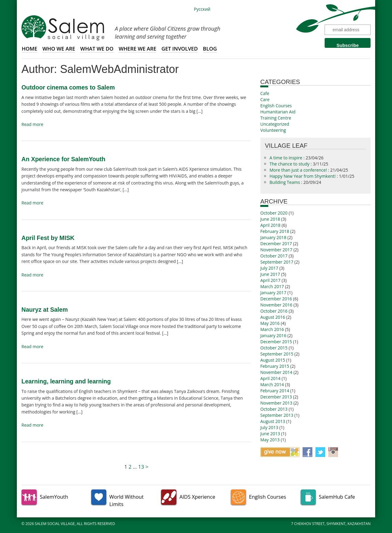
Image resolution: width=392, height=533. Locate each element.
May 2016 (270, 323)
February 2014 (275, 391)
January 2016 (273, 335)
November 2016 (276, 305)
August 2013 (273, 421)
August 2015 (273, 360)
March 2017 (272, 286)
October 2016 (274, 311)
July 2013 (269, 427)
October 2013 (274, 409)
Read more (32, 124)
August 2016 (273, 317)
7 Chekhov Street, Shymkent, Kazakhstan (331, 524)
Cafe (265, 93)
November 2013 (276, 403)
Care (265, 99)
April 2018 (270, 225)
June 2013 (270, 434)
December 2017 (276, 244)
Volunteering (273, 130)
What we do (97, 49)
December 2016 (276, 299)
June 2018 (270, 219)
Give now (280, 452)
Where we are (137, 49)
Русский (202, 9)
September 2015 (277, 354)
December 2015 (276, 342)
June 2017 (270, 274)
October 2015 (274, 348)
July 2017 (269, 268)
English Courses (276, 106)
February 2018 (275, 231)
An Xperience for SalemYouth (63, 159)
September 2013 (277, 415)
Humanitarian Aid (278, 112)
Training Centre (276, 118)
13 (141, 467)
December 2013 (276, 397)
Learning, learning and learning (66, 381)
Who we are (59, 49)
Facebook (307, 452)
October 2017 (274, 256)
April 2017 (270, 280)
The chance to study (290, 164)
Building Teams (285, 182)
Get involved (180, 49)
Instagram (333, 452)
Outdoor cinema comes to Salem (68, 87)
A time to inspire (286, 158)
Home (30, 49)
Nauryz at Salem (45, 310)
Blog (210, 49)
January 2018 (273, 237)
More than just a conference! (299, 170)
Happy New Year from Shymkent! (303, 176)
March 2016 (272, 329)
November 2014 (276, 372)
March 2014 (272, 385)
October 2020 (274, 213)
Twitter (320, 452)
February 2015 (275, 366)
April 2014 (270, 378)
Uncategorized (275, 124)
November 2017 (276, 250)
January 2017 (273, 293)
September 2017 (277, 262)
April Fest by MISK (48, 238)
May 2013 (270, 440)
